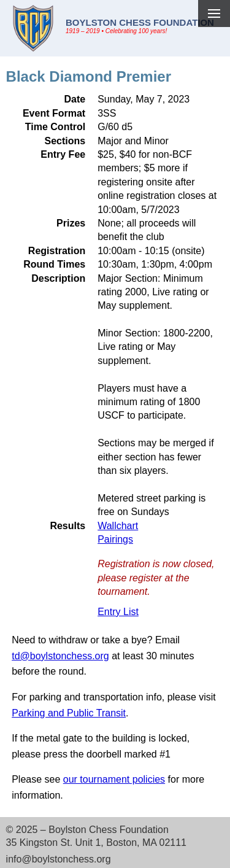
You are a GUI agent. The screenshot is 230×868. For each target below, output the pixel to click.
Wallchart (118, 526)
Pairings (115, 539)
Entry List (118, 612)
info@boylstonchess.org (59, 859)
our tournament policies (114, 779)
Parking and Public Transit (69, 713)
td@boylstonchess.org (60, 656)
